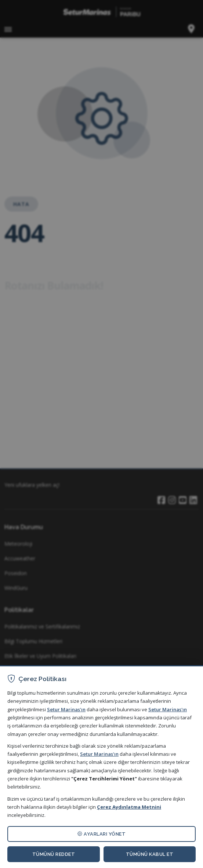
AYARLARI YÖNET (101, 834)
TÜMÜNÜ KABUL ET (150, 854)
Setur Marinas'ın (66, 709)
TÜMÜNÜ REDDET (54, 854)
